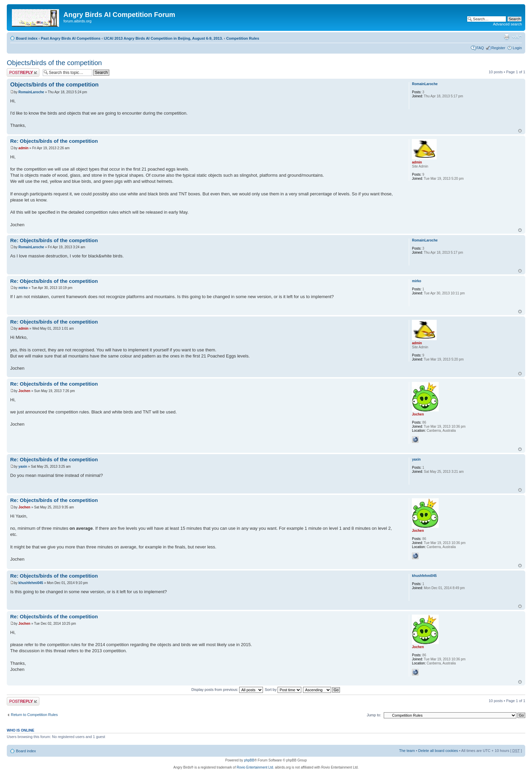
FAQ (480, 48)
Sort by (283, 690)
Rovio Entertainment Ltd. (255, 767)
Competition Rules (243, 38)
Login (517, 48)
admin (23, 148)
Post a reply (23, 72)
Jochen (24, 391)
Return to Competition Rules (34, 715)
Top (520, 131)
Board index (27, 38)
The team (407, 751)
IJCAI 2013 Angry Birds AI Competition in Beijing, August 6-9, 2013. (163, 38)
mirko (23, 288)
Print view (507, 37)
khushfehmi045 (31, 583)
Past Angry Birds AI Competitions (71, 38)
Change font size (517, 37)
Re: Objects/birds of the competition (54, 141)
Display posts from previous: (227, 690)
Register (498, 48)
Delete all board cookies (438, 751)
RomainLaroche (31, 92)
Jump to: (374, 715)
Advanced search (507, 24)
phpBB (249, 760)
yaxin (23, 467)
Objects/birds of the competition (54, 63)
